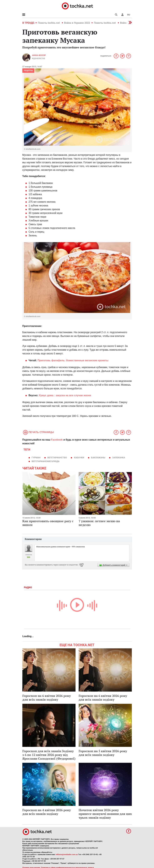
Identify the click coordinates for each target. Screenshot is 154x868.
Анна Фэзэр (39, 55)
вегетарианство (57, 458)
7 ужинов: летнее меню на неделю (99, 523)
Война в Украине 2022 (77, 23)
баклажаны (98, 458)
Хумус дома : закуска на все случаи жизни (65, 395)
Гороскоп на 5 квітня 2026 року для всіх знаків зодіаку (103, 753)
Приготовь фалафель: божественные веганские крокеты (73, 360)
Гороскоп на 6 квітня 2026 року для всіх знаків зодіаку (47, 698)
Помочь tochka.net (49, 23)
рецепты (28, 71)
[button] (122, 15)
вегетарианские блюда (45, 461)
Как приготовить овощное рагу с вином (48, 523)
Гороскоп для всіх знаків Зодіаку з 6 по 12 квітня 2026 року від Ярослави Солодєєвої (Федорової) (49, 755)
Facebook (57, 440)
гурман (36, 458)
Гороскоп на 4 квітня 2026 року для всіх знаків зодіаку (47, 812)
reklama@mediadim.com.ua (67, 854)
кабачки (79, 458)
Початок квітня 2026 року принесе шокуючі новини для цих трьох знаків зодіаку (105, 814)
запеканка (119, 458)
